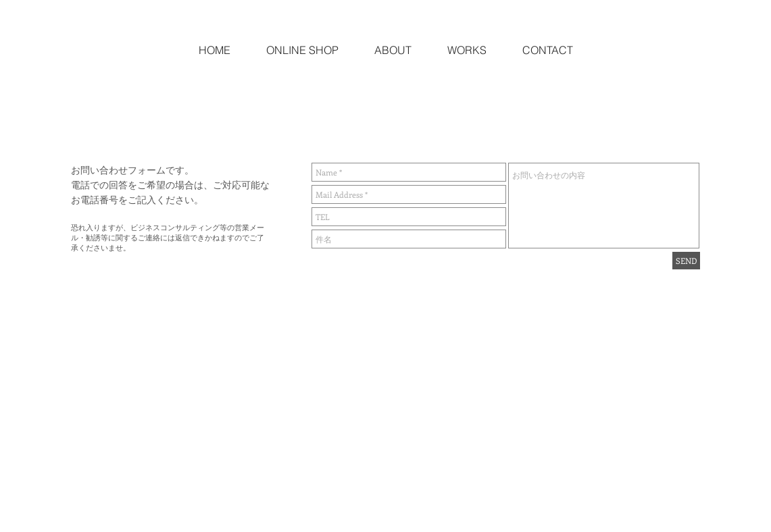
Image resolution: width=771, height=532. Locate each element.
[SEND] (686, 261)
